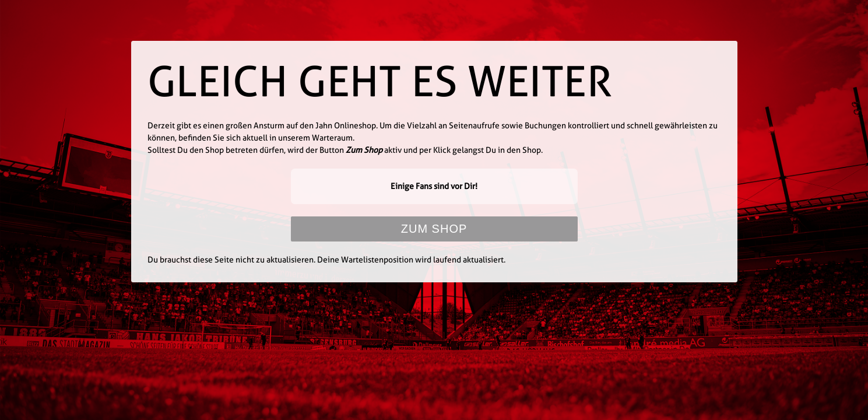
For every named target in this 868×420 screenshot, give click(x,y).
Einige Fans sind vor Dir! (434, 186)
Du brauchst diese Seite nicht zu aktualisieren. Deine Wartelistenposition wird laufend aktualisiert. (326, 260)
